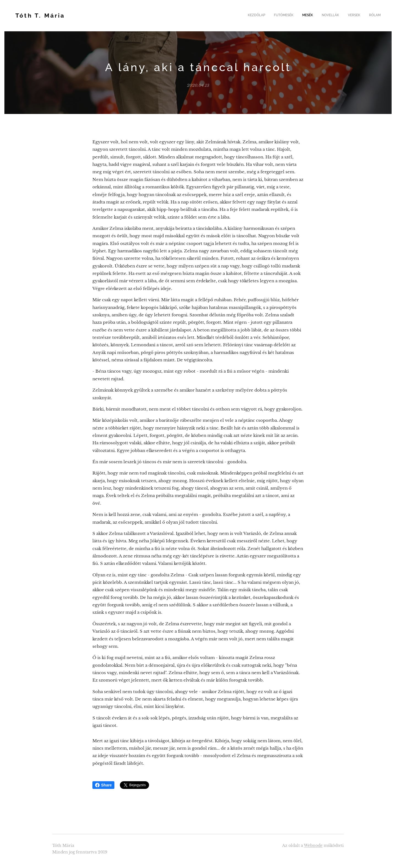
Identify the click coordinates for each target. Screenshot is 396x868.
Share (104, 785)
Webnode (313, 845)
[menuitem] (338, 16)
